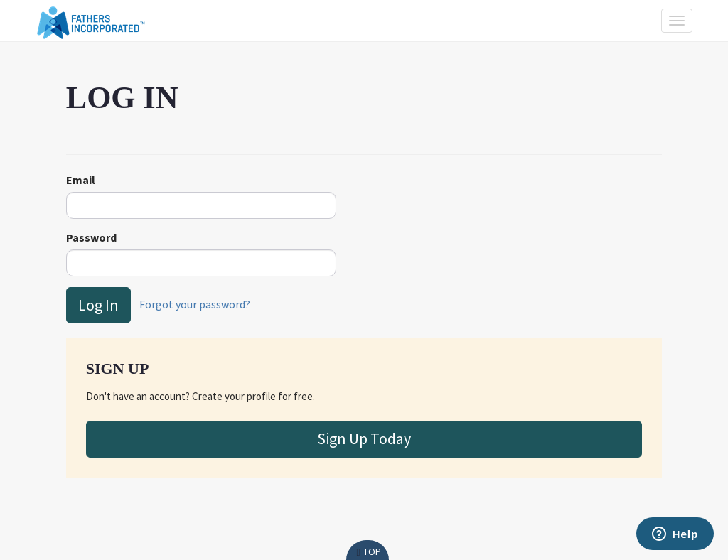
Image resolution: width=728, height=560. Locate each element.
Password (91, 237)
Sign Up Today (364, 438)
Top (367, 551)
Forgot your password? (195, 303)
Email (81, 180)
